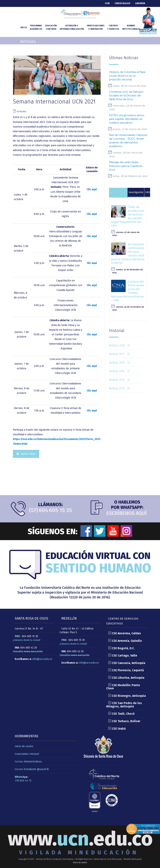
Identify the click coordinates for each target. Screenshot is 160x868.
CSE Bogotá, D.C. (121, 648)
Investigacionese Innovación (96, 27)
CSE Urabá (117, 729)
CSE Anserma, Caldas (125, 633)
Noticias (28, 42)
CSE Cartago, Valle (123, 655)
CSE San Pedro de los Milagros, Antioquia (124, 705)
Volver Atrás (26, 454)
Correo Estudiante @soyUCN (32, 769)
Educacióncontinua (51, 27)
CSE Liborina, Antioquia (126, 678)
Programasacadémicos (36, 27)
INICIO (24, 28)
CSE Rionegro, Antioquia (127, 696)
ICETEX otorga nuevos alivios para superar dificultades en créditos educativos (127, 119)
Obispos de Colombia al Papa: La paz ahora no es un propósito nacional (127, 76)
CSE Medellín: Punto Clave (123, 687)
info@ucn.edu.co (42, 659)
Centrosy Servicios (113, 27)
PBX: (18, 636)
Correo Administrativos (28, 762)
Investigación (136, 192)
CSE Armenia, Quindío (125, 641)
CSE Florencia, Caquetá (126, 670)
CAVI (148, 192)
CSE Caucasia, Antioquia (127, 663)
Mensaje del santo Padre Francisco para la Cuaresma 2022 (126, 166)
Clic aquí (92, 189)
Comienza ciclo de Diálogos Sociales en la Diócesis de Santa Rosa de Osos (126, 95)
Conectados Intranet (27, 754)
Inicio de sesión (24, 746)
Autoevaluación (118, 192)
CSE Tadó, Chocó (121, 714)
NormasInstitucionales (131, 27)
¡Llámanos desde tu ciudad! (27, 640)
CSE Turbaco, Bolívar (124, 721)
